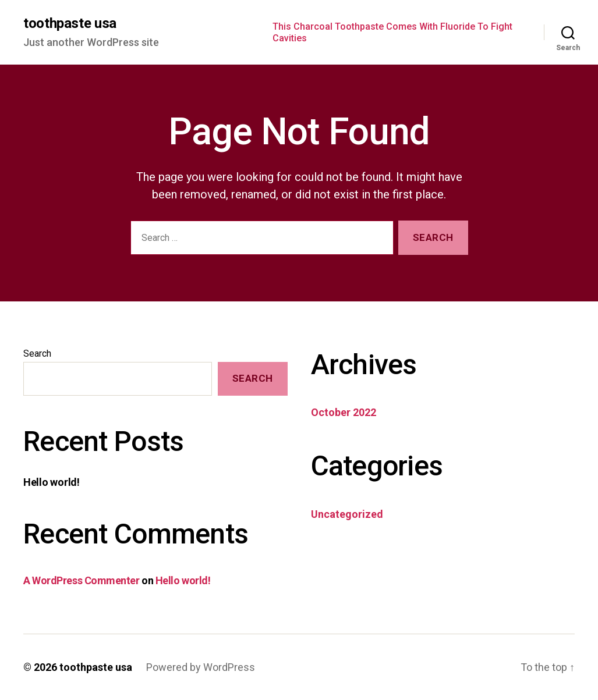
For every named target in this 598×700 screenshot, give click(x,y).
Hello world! (52, 482)
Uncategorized (347, 514)
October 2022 (344, 412)
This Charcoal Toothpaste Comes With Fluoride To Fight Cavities (392, 32)
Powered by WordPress (201, 667)
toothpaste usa (70, 23)
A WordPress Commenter (82, 580)
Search (37, 353)
